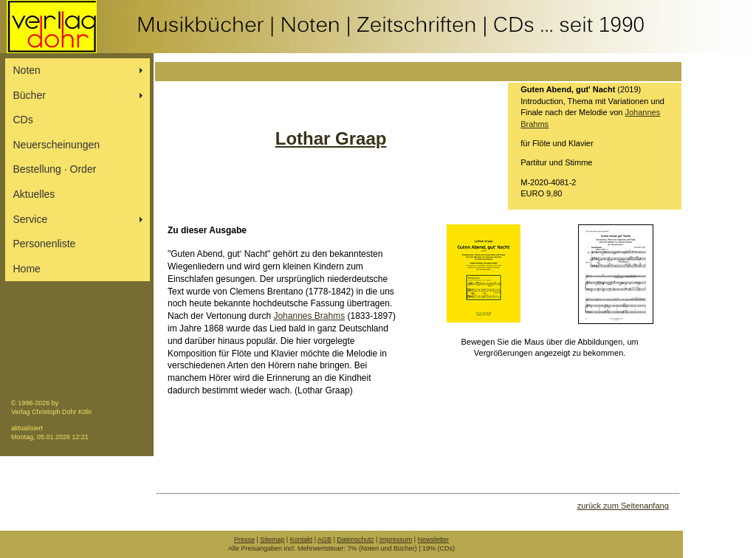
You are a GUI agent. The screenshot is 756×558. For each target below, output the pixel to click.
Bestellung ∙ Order (55, 169)
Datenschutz (355, 540)
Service (31, 219)
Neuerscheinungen (57, 145)
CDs (23, 120)
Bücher (30, 95)
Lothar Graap (331, 138)
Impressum (396, 540)
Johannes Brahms (309, 316)
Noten (27, 70)
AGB (324, 540)
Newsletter (434, 540)
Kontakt (302, 540)
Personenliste (45, 244)
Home (27, 269)
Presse (244, 540)
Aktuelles (34, 194)
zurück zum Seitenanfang (623, 506)
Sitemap (272, 540)
